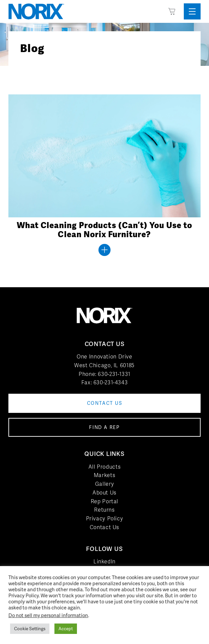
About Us (104, 493)
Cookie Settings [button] (30, 629)
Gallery (104, 484)
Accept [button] (66, 629)
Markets (104, 475)
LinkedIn (104, 562)
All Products (105, 467)
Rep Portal (104, 501)
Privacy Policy (105, 519)
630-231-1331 (114, 374)
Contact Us (104, 527)
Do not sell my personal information (48, 615)
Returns (104, 510)
